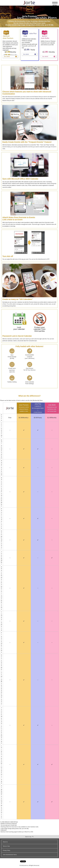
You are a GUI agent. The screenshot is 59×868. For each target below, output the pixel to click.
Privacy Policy (6, 850)
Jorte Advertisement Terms (10, 855)
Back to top (29, 837)
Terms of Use (6, 846)
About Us (5, 842)
